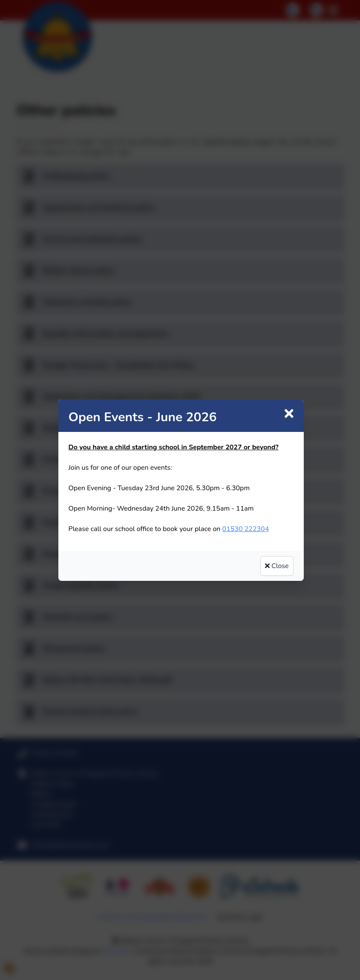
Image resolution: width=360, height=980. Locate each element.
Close (277, 566)
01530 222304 (246, 529)
